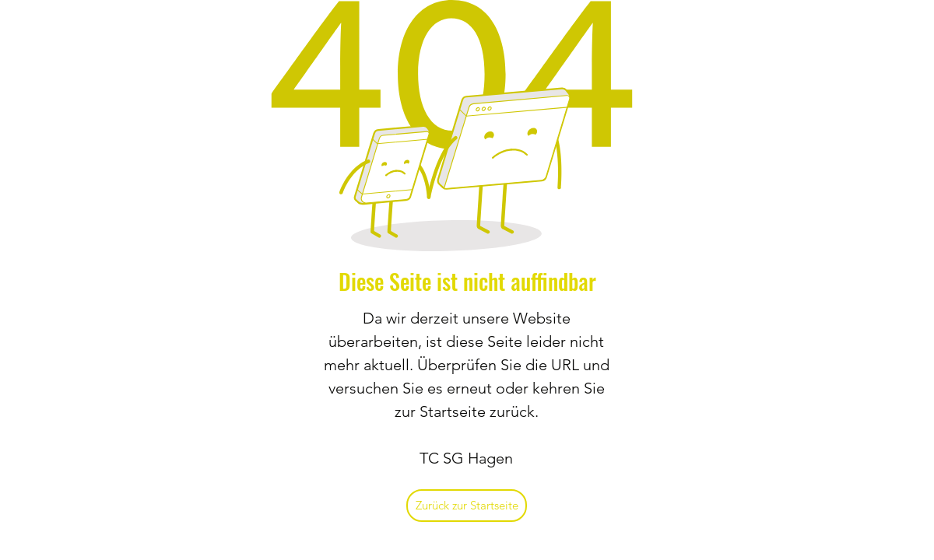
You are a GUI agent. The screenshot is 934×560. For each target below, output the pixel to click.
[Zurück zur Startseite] (467, 506)
